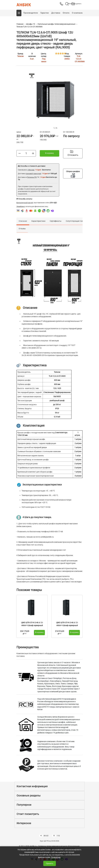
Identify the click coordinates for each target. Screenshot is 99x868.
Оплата (66, 13)
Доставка (56, 13)
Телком (20, 56)
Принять (50, 863)
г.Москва (31, 170)
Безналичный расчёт (25, 203)
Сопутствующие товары (76, 221)
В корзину (50, 153)
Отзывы (22, 229)
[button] (19, 13)
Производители (31, 13)
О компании (77, 13)
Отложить (73, 153)
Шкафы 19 (31, 24)
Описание (23, 221)
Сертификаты (56, 221)
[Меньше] (20, 153)
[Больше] (33, 153)
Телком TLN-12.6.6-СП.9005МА (29, 27)
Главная (20, 24)
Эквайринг (21, 206)
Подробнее (56, 857)
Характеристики (38, 221)
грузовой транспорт (33, 174)
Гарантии (45, 13)
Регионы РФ (32, 177)
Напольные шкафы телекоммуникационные (56, 24)
